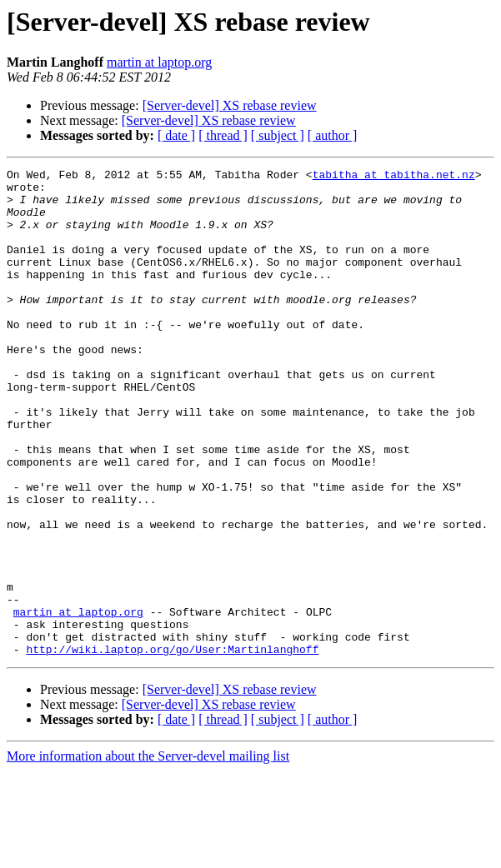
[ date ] (176, 135)
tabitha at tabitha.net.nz (394, 177)
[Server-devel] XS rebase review (230, 105)
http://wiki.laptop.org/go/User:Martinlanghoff (172, 746)
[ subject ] (278, 135)
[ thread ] (223, 135)
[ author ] (333, 135)
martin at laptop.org (159, 62)
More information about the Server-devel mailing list (148, 853)
